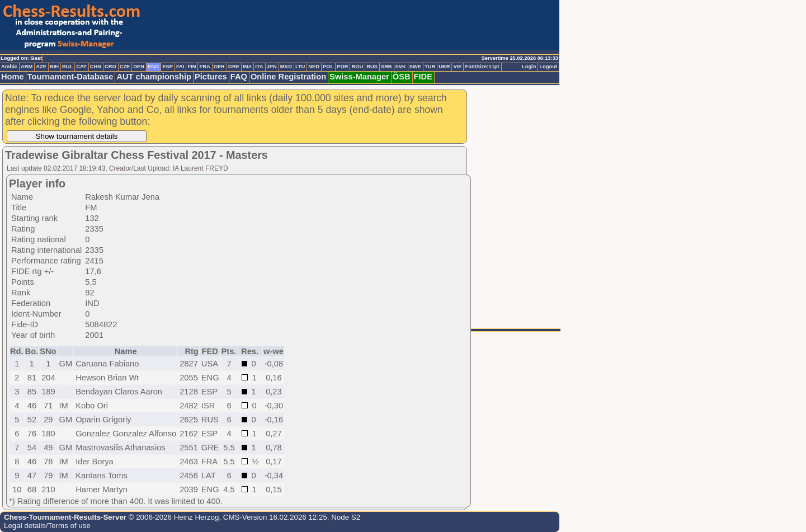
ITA (259, 67)
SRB (386, 67)
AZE (41, 67)
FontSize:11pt (482, 67)
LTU (300, 67)
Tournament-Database (70, 77)
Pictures (211, 77)
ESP (168, 67)
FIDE (423, 77)
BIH (54, 67)
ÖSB (402, 77)
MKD (286, 67)
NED (314, 67)
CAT (81, 67)
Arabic (9, 67)
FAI (180, 67)
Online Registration (288, 77)
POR (342, 67)
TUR (430, 67)
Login (529, 67)
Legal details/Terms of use (47, 526)
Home (13, 77)
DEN (139, 67)
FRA (204, 67)
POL (328, 67)
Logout (548, 67)
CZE (125, 67)
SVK (401, 67)
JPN (272, 67)
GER (219, 67)
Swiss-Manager (359, 77)
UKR (444, 67)
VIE (457, 67)
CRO (110, 67)
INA (247, 67)
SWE (415, 67)
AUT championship (154, 77)
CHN (96, 67)
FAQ (239, 77)
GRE (234, 67)
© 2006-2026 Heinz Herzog (173, 517)
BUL (67, 67)
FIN (192, 67)
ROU (357, 67)
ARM (27, 67)
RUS (372, 67)
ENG (153, 67)
